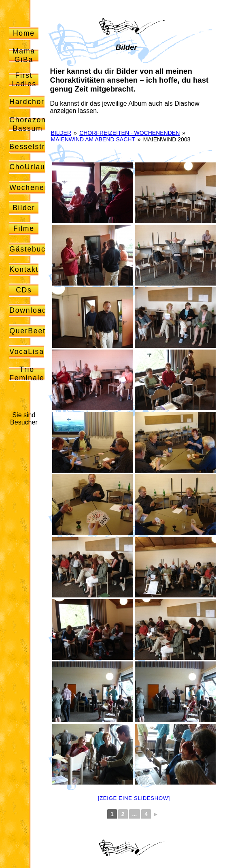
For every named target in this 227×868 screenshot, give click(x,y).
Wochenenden (36, 188)
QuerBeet (27, 331)
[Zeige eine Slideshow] (134, 798)
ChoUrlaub (30, 167)
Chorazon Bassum (28, 124)
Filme (24, 228)
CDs (24, 290)
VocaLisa (27, 352)
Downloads (30, 310)
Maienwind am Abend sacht (93, 139)
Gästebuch (30, 249)
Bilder (24, 208)
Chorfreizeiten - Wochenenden (129, 133)
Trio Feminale (27, 374)
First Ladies (24, 80)
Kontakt (24, 269)
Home (24, 33)
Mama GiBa (24, 55)
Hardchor (27, 102)
